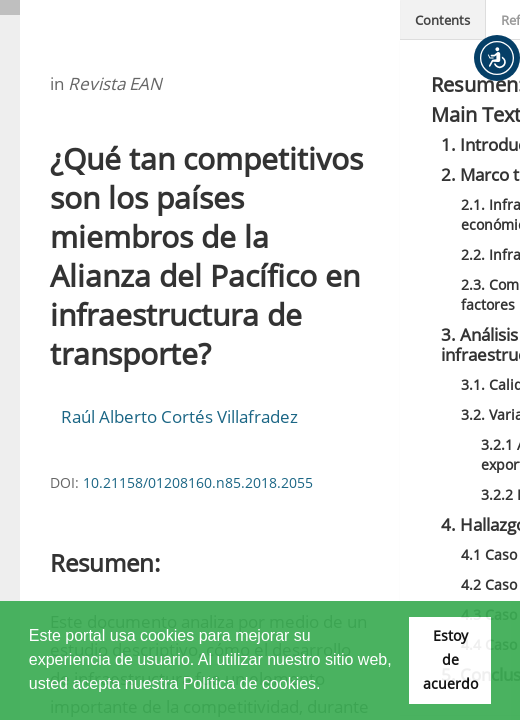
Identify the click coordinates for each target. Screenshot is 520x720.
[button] (497, 58)
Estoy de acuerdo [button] (450, 659)
